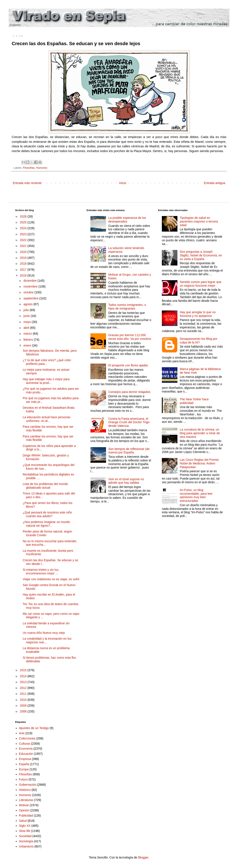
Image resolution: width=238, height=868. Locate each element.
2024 (24, 228)
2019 (24, 258)
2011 (24, 694)
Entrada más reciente (27, 183)
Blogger (143, 857)
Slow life (25, 831)
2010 (24, 700)
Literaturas (26, 800)
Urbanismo (26, 846)
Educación (26, 754)
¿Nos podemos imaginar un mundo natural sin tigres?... (46, 524)
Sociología (26, 841)
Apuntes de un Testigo (34, 728)
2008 (24, 711)
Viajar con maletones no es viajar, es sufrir (51, 579)
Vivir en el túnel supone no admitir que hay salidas (126, 481)
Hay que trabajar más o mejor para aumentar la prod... (46, 381)
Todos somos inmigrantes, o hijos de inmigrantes (127, 307)
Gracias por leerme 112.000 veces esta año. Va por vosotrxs (130, 337)
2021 (24, 246)
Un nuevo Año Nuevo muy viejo (44, 633)
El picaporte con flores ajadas (128, 365)
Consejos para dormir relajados (129, 392)
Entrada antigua (215, 183)
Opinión (24, 810)
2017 (24, 270)
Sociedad (25, 836)
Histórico (25, 790)
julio (27, 310)
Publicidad (26, 816)
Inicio (123, 183)
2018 (24, 264)
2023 (24, 234)
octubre (29, 292)
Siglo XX (25, 826)
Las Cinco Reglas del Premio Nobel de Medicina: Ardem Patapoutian (199, 463)
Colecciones (27, 738)
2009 (24, 706)
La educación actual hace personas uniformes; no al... (47, 419)
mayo (27, 322)
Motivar (24, 805)
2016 (24, 275)
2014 (24, 676)
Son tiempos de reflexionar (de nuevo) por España (129, 451)
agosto (28, 304)
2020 (24, 252)
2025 (24, 222)
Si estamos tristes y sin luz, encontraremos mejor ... (41, 572)
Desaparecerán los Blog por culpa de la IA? (199, 341)
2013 (24, 682)
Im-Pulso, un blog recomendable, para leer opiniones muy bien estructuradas (196, 495)
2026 (24, 216)
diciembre (30, 281)
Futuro (23, 779)
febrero (29, 340)
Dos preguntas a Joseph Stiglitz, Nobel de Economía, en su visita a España (201, 255)
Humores (42, 168)
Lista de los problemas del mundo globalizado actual (45, 486)
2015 (24, 670)
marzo (28, 334)
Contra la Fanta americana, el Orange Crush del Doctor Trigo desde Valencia (129, 422)
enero (28, 345)
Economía (26, 749)
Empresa (25, 759)
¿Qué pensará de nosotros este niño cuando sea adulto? (47, 514)
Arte (22, 733)
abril (27, 328)
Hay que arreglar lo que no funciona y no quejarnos (198, 314)
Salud (23, 821)
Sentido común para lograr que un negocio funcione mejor (201, 284)
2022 (24, 240)
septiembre (31, 298)
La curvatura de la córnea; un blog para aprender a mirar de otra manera (200, 433)
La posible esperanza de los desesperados (127, 220)
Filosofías (29, 168)
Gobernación (28, 785)
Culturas (25, 744)
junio (27, 316)
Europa (24, 769)
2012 (24, 688)
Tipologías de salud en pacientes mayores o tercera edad (199, 221)
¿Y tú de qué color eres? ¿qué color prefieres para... (47, 362)
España (24, 764)
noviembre (31, 286)
